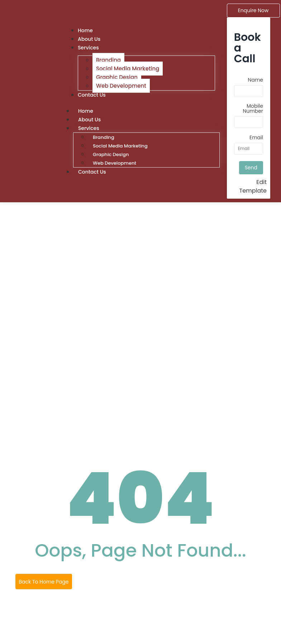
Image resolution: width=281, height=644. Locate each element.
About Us (89, 120)
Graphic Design (117, 77)
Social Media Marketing (128, 69)
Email (256, 138)
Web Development (121, 86)
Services (88, 48)
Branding (108, 60)
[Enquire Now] (253, 11)
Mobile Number (253, 109)
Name (256, 80)
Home (86, 111)
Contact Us (92, 95)
